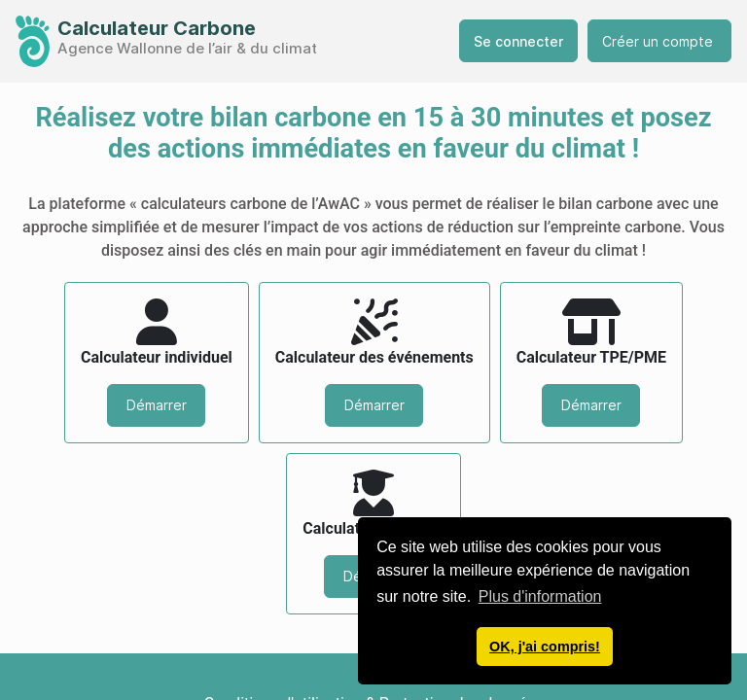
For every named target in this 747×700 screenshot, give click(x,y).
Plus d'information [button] (540, 596)
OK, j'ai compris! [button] (545, 647)
